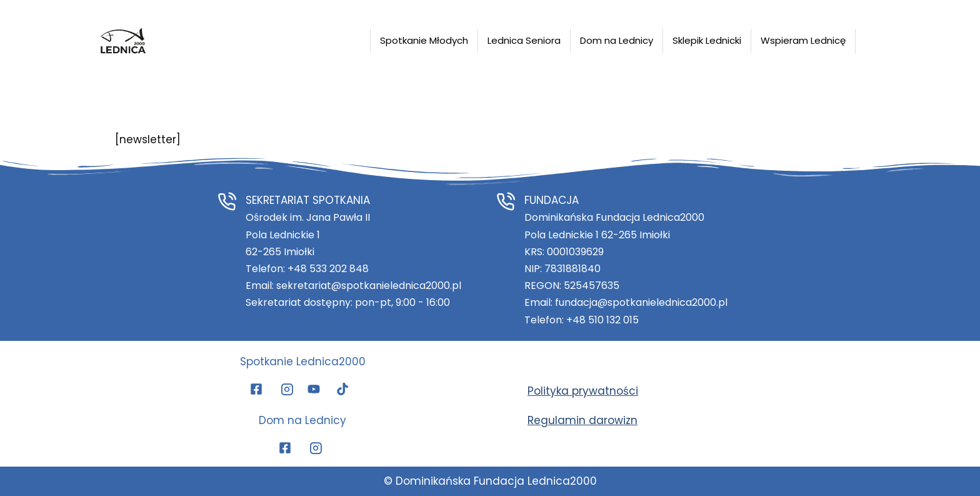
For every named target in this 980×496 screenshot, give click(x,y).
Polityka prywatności (583, 391)
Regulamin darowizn (582, 420)
